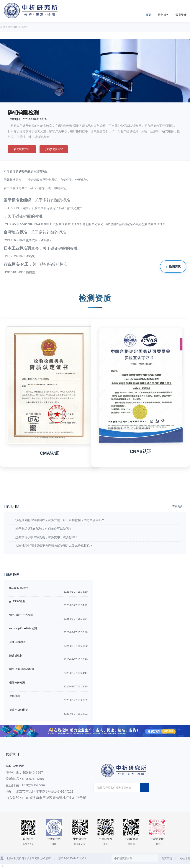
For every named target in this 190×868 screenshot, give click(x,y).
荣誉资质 (181, 15)
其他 (24, 27)
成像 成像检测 (17, 642)
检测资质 (175, 266)
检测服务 (163, 15)
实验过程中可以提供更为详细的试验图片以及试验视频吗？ (54, 546)
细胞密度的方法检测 (21, 615)
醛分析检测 (16, 656)
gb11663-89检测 (19, 588)
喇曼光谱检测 (17, 683)
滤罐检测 (14, 696)
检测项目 (13, 27)
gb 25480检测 (17, 601)
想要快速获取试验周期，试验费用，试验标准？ (47, 537)
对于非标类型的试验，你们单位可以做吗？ (44, 529)
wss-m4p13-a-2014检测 (23, 628)
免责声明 (167, 858)
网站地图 (185, 858)
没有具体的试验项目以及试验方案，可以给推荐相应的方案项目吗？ (60, 520)
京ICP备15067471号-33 (72, 858)
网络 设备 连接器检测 (22, 669)
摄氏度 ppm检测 (19, 710)
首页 (148, 15)
